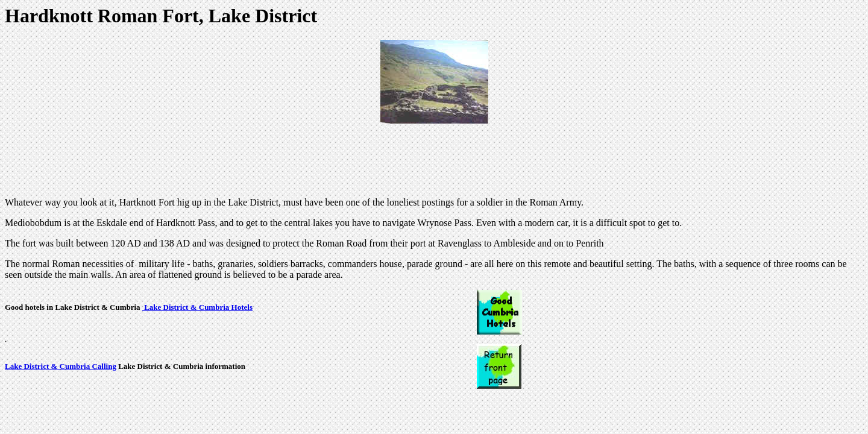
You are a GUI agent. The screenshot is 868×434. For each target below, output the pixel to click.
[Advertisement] (434, 160)
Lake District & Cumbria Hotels (197, 307)
